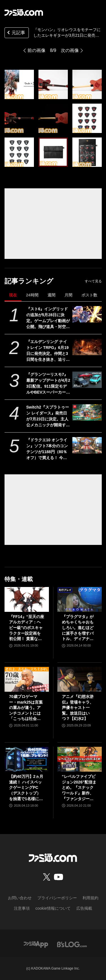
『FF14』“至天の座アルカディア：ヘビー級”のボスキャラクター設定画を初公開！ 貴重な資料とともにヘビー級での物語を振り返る (27, 628)
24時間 (32, 295)
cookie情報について (53, 908)
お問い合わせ (20, 898)
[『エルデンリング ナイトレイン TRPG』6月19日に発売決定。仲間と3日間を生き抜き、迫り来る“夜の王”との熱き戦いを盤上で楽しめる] (87, 347)
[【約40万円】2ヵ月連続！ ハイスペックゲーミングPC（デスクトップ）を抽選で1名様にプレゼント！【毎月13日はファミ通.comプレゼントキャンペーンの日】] (27, 759)
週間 (51, 295)
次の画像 (70, 50)
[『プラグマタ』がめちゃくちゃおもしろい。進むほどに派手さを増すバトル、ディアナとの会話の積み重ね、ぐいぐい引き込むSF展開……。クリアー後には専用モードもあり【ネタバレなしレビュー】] (80, 599)
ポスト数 (89, 295)
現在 (13, 295)
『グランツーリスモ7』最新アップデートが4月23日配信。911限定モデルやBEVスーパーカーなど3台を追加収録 (48, 384)
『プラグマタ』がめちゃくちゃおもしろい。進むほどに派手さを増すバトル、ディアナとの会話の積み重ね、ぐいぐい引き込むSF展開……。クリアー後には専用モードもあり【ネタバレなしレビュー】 (78, 628)
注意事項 (22, 908)
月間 (68, 295)
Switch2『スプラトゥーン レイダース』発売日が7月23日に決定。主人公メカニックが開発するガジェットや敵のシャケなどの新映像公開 (48, 416)
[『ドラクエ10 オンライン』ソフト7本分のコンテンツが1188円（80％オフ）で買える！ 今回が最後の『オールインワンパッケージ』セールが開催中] (87, 445)
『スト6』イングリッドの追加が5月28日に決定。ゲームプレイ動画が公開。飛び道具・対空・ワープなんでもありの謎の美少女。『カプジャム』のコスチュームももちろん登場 (48, 318)
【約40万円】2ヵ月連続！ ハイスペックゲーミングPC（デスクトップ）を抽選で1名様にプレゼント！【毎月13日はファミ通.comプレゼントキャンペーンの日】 (27, 788)
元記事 (16, 33)
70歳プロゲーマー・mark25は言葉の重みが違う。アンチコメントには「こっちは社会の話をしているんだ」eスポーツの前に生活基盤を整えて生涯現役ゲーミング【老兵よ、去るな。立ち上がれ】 (26, 708)
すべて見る (93, 281)
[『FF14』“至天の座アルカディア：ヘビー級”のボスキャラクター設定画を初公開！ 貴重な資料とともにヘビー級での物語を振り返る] (27, 599)
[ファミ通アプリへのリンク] (36, 944)
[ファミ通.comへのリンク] (24, 12)
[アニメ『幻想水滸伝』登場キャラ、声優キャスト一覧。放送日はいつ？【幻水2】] (80, 679)
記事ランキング (29, 281)
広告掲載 (84, 908)
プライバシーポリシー (57, 898)
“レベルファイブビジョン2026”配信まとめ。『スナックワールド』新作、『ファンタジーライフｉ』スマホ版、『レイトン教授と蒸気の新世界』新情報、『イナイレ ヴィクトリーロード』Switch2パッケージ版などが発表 (79, 788)
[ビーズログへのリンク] (72, 944)
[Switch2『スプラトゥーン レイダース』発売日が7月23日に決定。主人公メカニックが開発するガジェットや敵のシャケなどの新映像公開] (87, 412)
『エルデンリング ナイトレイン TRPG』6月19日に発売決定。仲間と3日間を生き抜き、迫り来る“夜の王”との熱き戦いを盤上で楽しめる (48, 351)
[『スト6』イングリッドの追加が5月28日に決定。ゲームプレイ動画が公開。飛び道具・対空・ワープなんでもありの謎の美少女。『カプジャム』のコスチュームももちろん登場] (87, 314)
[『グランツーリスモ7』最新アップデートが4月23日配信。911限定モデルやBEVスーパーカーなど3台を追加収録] (87, 380)
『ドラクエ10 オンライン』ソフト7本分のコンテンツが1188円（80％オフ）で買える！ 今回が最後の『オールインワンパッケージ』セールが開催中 (48, 449)
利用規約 (90, 898)
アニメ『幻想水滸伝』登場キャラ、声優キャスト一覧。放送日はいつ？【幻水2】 (78, 708)
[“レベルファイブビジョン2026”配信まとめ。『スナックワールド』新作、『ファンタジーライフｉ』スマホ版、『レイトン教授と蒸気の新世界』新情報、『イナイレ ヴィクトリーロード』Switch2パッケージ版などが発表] (80, 759)
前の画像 (36, 50)
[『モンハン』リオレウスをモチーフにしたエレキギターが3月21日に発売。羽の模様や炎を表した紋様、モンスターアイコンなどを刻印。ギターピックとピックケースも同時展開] (19, 84)
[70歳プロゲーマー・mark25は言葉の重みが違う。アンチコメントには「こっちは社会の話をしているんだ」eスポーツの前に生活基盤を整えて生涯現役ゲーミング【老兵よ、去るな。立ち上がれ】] (27, 679)
